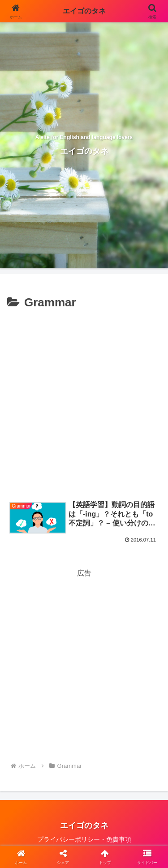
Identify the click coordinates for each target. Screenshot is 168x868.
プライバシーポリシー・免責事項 (84, 839)
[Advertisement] (84, 401)
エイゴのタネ (84, 11)
